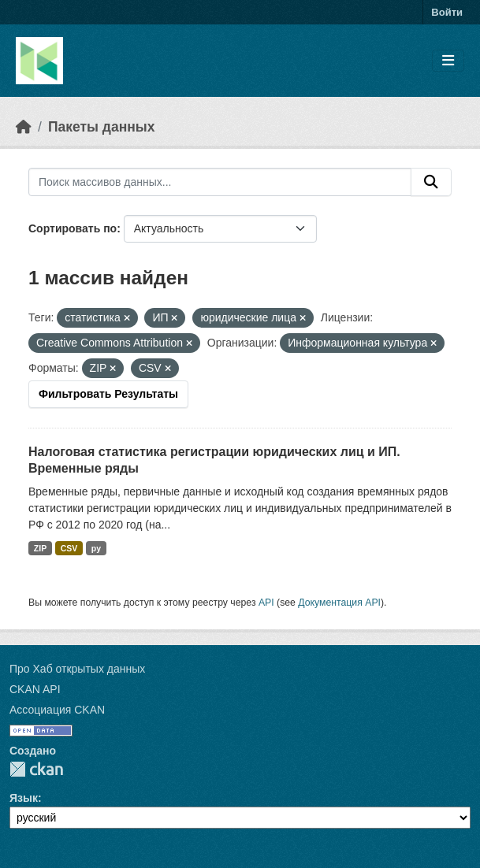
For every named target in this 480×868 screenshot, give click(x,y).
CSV (69, 548)
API (266, 603)
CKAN (36, 769)
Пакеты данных (102, 127)
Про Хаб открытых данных (77, 669)
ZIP (40, 548)
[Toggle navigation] (448, 61)
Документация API (339, 603)
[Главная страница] (24, 127)
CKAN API (35, 689)
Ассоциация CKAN (57, 710)
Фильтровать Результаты (108, 394)
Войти (447, 12)
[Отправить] (431, 182)
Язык (24, 798)
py (96, 548)
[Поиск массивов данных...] (220, 182)
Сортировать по (73, 228)
